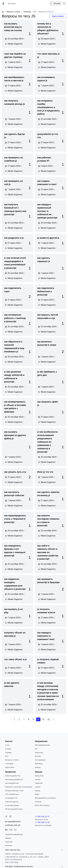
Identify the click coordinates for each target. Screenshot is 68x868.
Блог (7, 756)
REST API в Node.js (42, 805)
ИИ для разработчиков (14, 809)
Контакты (9, 845)
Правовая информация (14, 834)
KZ (15, 830)
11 (43, 719)
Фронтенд (39, 764)
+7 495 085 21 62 (42, 822)
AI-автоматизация (12, 805)
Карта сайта (10, 767)
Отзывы (8, 749)
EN (11, 830)
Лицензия (9, 842)
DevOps (38, 756)
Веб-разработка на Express (45, 798)
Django (37, 791)
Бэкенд (38, 767)
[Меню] (64, 4)
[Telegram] (6, 817)
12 (49, 719)
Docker (37, 780)
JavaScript (27, 12)
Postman (38, 802)
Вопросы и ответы (13, 12)
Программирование (42, 745)
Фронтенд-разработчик (14, 780)
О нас (7, 745)
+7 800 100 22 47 (42, 817)
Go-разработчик (11, 798)
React (37, 794)
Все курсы (12, 4)
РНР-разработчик (12, 794)
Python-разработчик (13, 776)
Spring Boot (39, 776)
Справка (8, 753)
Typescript (39, 783)
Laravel (38, 787)
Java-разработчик (12, 783)
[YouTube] (10, 817)
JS (35, 12)
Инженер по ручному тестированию (19, 787)
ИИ (36, 749)
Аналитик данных (12, 802)
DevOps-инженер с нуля (14, 791)
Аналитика (39, 753)
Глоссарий (9, 764)
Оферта (8, 838)
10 (38, 719)
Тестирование (40, 760)
